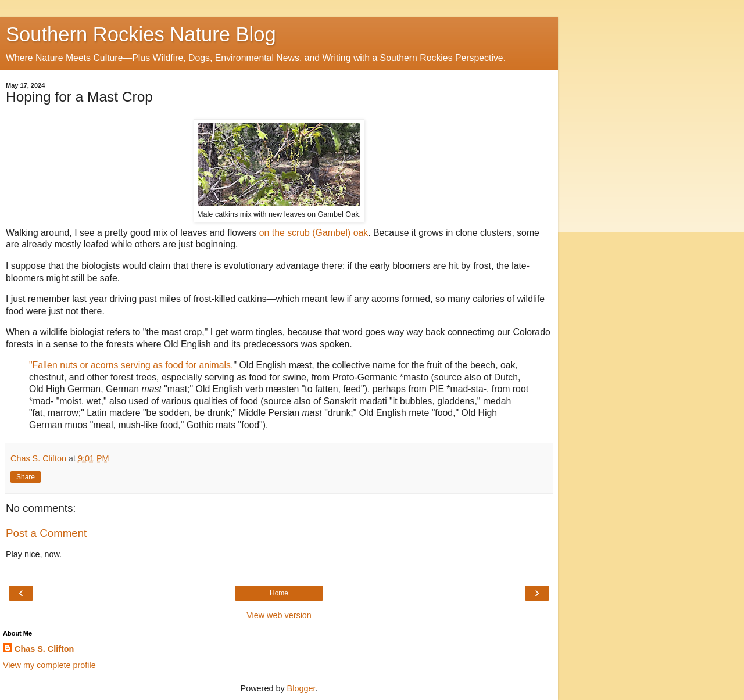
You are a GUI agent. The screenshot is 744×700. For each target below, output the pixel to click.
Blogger (301, 688)
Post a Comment (46, 533)
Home (279, 593)
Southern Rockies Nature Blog (141, 34)
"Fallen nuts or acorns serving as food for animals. (131, 365)
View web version (279, 615)
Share (26, 477)
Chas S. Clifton (44, 649)
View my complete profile (49, 665)
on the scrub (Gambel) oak (312, 233)
